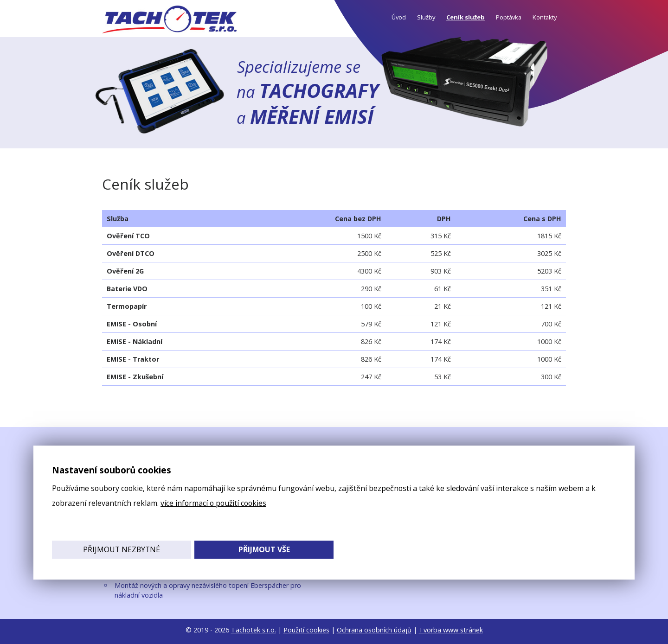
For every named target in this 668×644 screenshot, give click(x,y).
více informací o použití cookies (213, 503)
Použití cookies (306, 630)
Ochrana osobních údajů (374, 630)
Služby (426, 17)
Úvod (399, 17)
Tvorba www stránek (451, 630)
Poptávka (509, 17)
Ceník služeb (466, 17)
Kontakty (545, 17)
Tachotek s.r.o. (254, 630)
